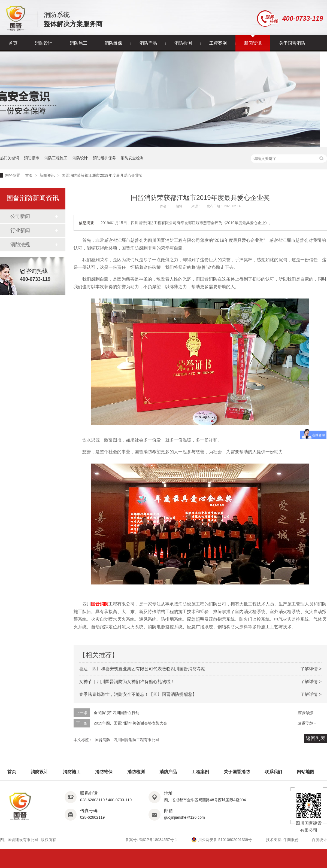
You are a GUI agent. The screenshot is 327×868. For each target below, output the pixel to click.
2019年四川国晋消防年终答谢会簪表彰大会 (130, 723)
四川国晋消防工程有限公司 (136, 740)
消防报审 (32, 158)
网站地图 (305, 772)
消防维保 (113, 43)
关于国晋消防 (292, 43)
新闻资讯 (253, 43)
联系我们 (273, 772)
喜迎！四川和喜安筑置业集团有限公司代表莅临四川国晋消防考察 (142, 669)
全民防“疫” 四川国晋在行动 (116, 713)
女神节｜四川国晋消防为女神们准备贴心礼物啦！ (127, 682)
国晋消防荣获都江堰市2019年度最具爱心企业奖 (102, 175)
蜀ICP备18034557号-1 (158, 840)
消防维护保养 (104, 158)
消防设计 (44, 43)
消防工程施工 (56, 158)
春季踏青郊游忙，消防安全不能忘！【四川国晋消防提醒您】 (138, 694)
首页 (13, 43)
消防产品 (148, 43)
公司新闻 (20, 216)
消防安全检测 (132, 158)
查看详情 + (307, 713)
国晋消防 (100, 604)
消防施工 (78, 43)
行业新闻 (20, 230)
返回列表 (316, 738)
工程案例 (218, 43)
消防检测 (183, 43)
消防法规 (20, 245)
